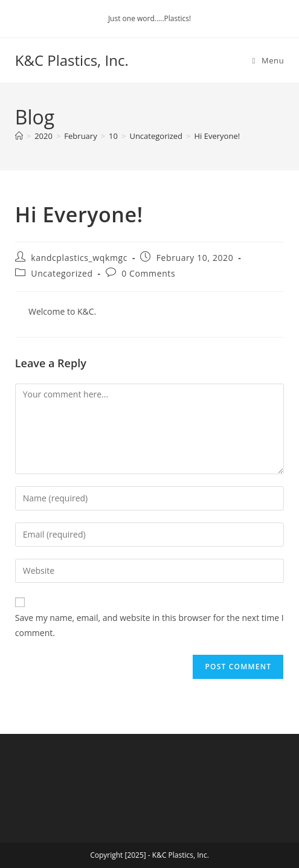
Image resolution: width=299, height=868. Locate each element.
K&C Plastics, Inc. (72, 60)
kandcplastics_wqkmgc (79, 258)
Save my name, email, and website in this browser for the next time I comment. (149, 625)
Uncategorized (62, 273)
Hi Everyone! (217, 136)
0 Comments (148, 273)
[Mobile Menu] (268, 60)
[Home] (19, 136)
